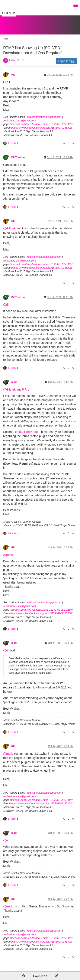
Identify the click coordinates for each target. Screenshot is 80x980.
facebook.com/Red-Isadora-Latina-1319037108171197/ (41, 124)
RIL (13, 75)
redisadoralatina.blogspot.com (44, 117)
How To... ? (17, 60)
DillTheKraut (19, 157)
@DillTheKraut (28, 432)
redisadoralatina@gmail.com (20, 121)
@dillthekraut (12, 228)
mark (14, 382)
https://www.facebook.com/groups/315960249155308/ (42, 128)
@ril (6, 305)
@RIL (25, 390)
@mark (8, 555)
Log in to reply (66, 61)
